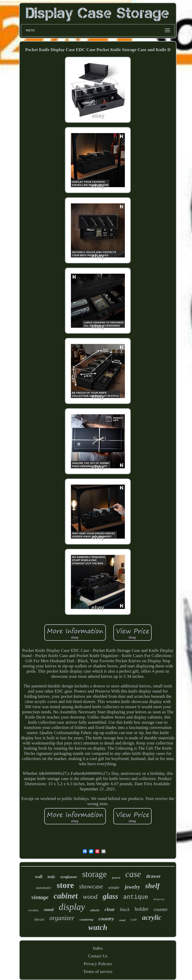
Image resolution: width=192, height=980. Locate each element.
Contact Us (98, 956)
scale (134, 920)
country (106, 919)
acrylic (152, 917)
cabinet (66, 896)
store (65, 885)
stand (49, 910)
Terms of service (98, 972)
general (116, 878)
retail (122, 920)
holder (142, 909)
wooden (33, 910)
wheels (95, 910)
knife (51, 877)
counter (161, 909)
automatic (44, 888)
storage (94, 874)
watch (98, 927)
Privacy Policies (98, 964)
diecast (39, 919)
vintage (40, 897)
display (72, 907)
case (133, 874)
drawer (153, 876)
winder (114, 888)
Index (98, 948)
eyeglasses (69, 877)
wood (90, 897)
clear (110, 909)
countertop (86, 920)
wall (39, 877)
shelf (152, 886)
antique (136, 897)
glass (110, 896)
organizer (62, 918)
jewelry (132, 887)
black (125, 910)
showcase (91, 886)
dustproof (159, 899)
